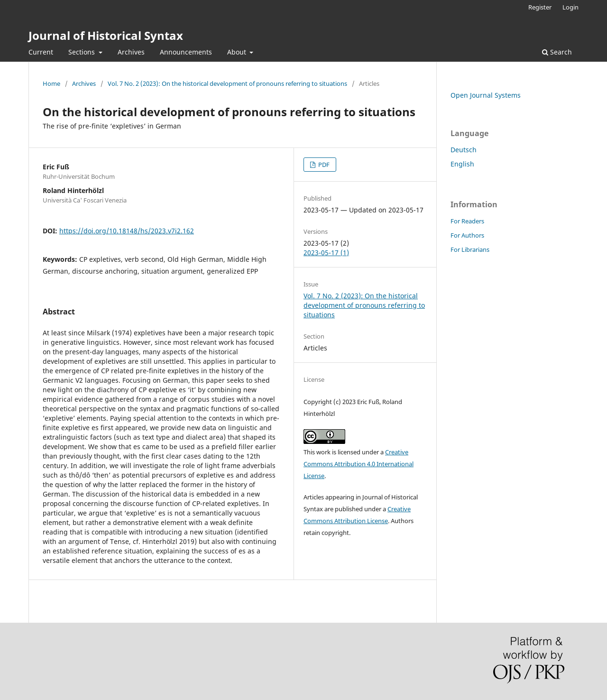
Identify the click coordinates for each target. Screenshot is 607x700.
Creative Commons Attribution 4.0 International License (359, 464)
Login (570, 7)
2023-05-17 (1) (326, 253)
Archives (131, 52)
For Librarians (470, 249)
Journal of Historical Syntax (106, 35)
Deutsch (464, 150)
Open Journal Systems (486, 95)
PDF (323, 165)
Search (557, 52)
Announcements (186, 52)
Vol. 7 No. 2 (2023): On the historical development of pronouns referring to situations (227, 83)
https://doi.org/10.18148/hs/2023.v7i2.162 (127, 231)
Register (540, 7)
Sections (83, 52)
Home (51, 83)
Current (41, 52)
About (238, 52)
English (462, 164)
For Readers (467, 221)
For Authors (467, 235)
